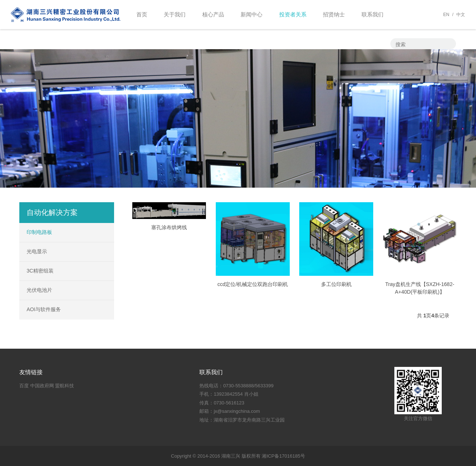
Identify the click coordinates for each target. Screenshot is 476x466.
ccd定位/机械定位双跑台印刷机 (253, 284)
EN (446, 15)
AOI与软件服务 (44, 309)
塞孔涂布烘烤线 (169, 227)
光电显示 (37, 251)
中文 (461, 15)
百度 (24, 386)
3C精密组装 (40, 271)
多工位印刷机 (336, 284)
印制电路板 (39, 232)
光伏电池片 (39, 290)
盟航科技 (65, 386)
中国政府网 (42, 386)
